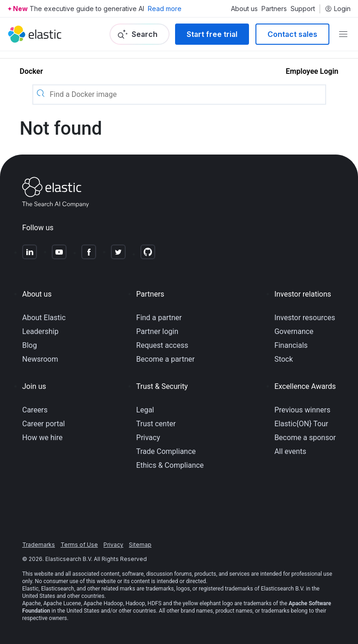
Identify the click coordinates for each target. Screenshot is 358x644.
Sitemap (140, 545)
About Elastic (44, 318)
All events (290, 451)
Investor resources (305, 318)
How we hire (42, 438)
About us (244, 9)
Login (338, 9)
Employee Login (312, 71)
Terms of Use (79, 545)
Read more (165, 9)
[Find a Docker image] (187, 95)
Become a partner (166, 359)
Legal (145, 410)
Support (303, 9)
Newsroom (40, 359)
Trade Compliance (166, 451)
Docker (31, 71)
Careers (35, 410)
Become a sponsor (305, 438)
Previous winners (302, 410)
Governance (294, 331)
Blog (30, 345)
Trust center (156, 424)
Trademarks (39, 545)
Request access (162, 345)
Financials (291, 345)
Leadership (40, 331)
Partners (274, 9)
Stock (284, 359)
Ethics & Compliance (170, 465)
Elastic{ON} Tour (301, 424)
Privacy (148, 438)
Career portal (44, 424)
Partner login (157, 331)
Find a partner (159, 318)
